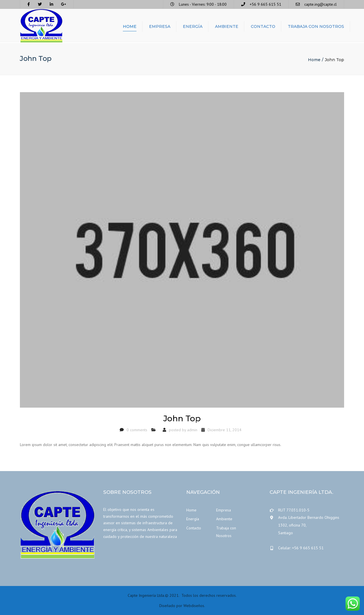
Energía (193, 27)
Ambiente (227, 27)
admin (192, 430)
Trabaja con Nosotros (316, 27)
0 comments (137, 430)
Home (130, 27)
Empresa (160, 27)
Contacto (263, 27)
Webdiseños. (194, 606)
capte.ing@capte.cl (320, 4)
